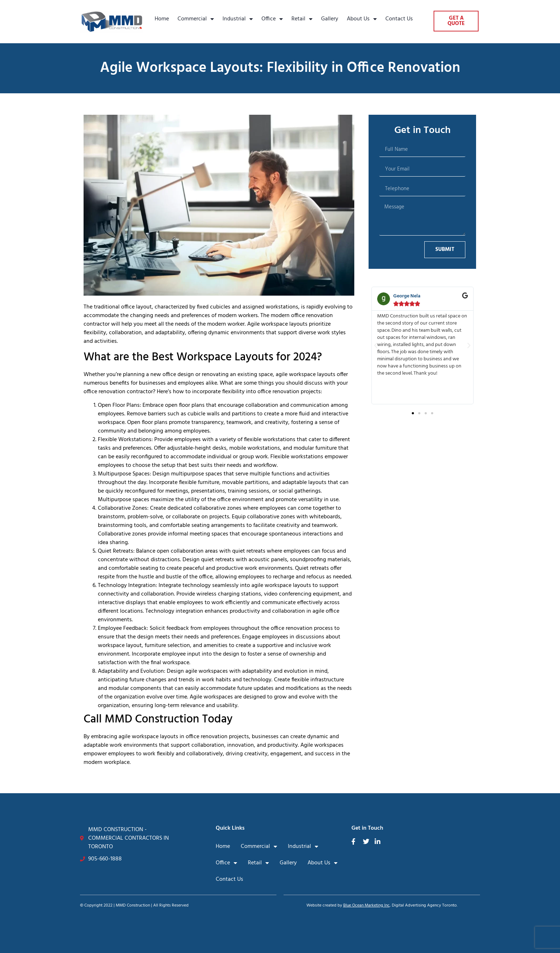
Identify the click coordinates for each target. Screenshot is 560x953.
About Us (362, 19)
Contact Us (399, 19)
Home (162, 19)
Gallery (330, 19)
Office (272, 19)
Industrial (238, 19)
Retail (302, 19)
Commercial (196, 19)
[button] (376, 346)
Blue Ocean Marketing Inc (366, 905)
